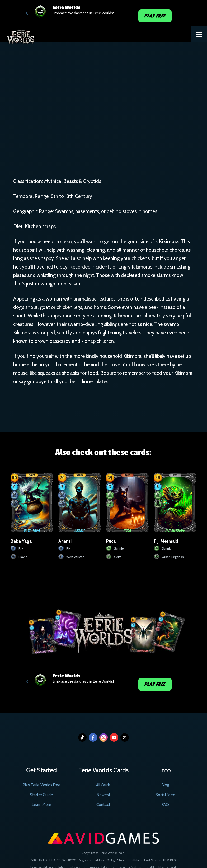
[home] (17, 35)
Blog (165, 785)
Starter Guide (41, 795)
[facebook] (93, 737)
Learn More (42, 805)
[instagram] (103, 737)
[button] (199, 34)
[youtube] (114, 737)
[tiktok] (82, 737)
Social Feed (165, 795)
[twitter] (125, 737)
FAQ (165, 805)
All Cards (103, 785)
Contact (103, 805)
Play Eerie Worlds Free (42, 785)
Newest (103, 795)
